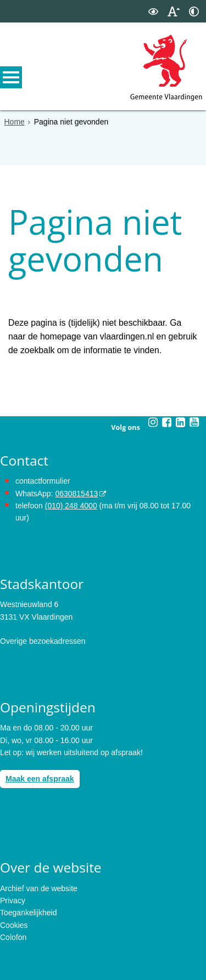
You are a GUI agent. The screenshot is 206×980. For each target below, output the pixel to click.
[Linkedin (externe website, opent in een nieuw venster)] (181, 412)
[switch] (153, 11)
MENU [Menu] (11, 77)
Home (15, 122)
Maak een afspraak (40, 769)
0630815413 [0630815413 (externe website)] (76, 484)
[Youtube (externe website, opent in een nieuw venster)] (194, 412)
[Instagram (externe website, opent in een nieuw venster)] (153, 412)
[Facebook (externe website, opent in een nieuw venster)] (167, 412)
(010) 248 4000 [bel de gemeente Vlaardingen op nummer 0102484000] (71, 496)
